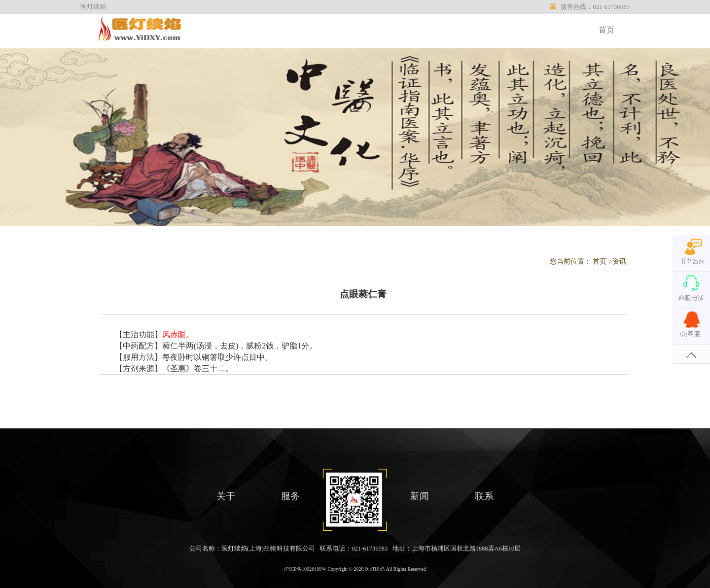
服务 (290, 496)
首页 (606, 30)
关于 (226, 496)
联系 (484, 496)
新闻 (420, 496)
